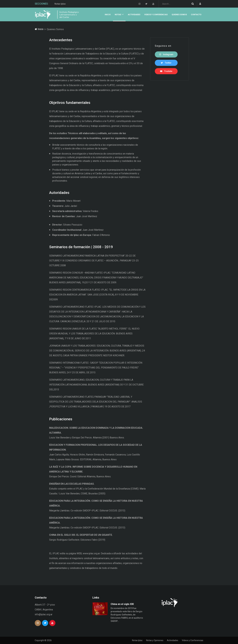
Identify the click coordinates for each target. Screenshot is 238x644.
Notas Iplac (60, 4)
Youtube (166, 71)
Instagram (166, 54)
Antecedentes (61, 40)
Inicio (108, 15)
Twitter (166, 63)
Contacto (196, 15)
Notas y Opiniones (155, 640)
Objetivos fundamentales (70, 103)
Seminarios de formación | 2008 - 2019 (81, 247)
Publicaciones (61, 419)
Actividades (134, 15)
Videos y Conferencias (156, 15)
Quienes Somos (179, 15)
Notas (118, 15)
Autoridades (59, 193)
